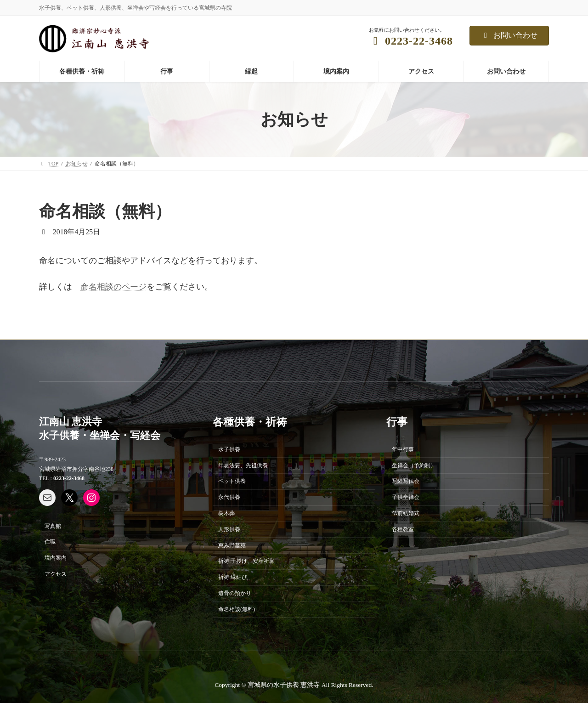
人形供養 (229, 529)
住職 (50, 542)
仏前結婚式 (406, 513)
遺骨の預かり (235, 593)
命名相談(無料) (237, 609)
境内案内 (56, 558)
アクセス (56, 574)
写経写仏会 (406, 481)
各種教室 (403, 529)
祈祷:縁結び (233, 577)
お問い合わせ (509, 35)
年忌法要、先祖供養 (243, 465)
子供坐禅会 (406, 497)
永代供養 (229, 497)
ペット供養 (232, 481)
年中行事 (403, 449)
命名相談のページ (113, 287)
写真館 (53, 526)
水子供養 (229, 449)
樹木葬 (226, 513)
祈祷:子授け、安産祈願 (246, 561)
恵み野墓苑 (232, 545)
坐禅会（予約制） (414, 465)
